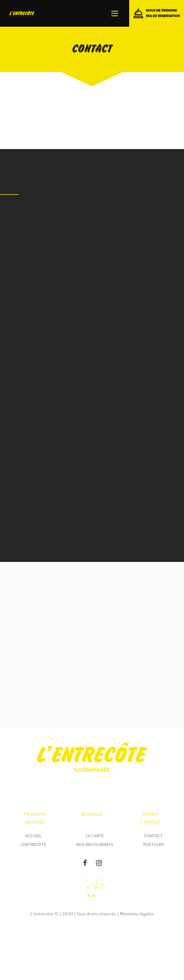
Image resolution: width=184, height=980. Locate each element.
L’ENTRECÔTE (33, 845)
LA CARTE (95, 836)
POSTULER (153, 845)
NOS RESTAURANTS (95, 845)
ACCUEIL (33, 836)
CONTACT (153, 836)
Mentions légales (137, 914)
